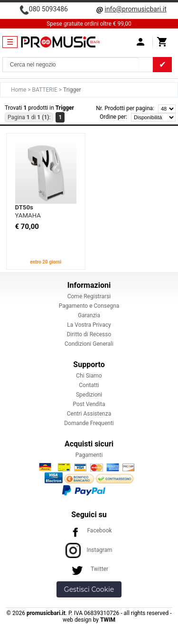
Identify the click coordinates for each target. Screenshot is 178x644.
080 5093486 (48, 9)
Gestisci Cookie (89, 589)
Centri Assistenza (89, 414)
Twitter (89, 569)
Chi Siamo (89, 376)
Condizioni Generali (89, 344)
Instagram (89, 550)
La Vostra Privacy (89, 325)
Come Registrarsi (89, 296)
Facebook (89, 530)
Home (19, 90)
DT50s (24, 207)
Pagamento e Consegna (89, 306)
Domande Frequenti (89, 423)
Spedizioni (89, 395)
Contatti (89, 385)
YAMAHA (28, 215)
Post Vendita (89, 404)
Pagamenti (89, 455)
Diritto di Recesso (89, 334)
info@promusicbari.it (135, 9)
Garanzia (89, 315)
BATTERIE (46, 90)
